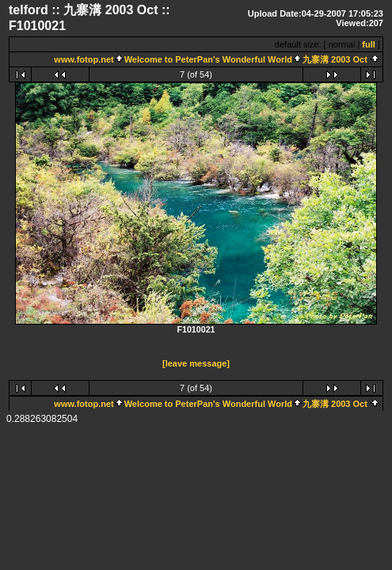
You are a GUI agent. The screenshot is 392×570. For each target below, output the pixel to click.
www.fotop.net (84, 59)
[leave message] (196, 364)
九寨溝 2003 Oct (336, 59)
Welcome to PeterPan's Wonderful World (208, 59)
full (369, 44)
